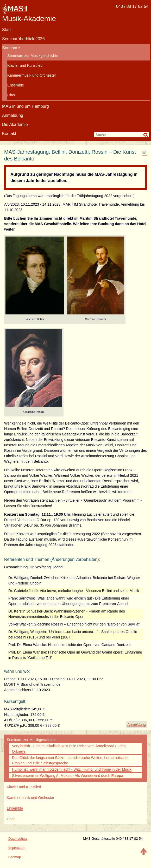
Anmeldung (13, 115)
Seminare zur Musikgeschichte (33, 56)
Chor (11, 95)
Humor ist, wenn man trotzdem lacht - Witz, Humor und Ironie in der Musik (72, 769)
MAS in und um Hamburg (26, 106)
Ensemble (16, 85)
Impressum (17, 848)
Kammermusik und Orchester (32, 75)
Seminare (11, 48)
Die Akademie (15, 125)
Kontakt (9, 134)
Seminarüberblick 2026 (23, 39)
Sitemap (15, 857)
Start (7, 30)
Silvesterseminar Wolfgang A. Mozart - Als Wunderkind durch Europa (68, 776)
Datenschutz (18, 839)
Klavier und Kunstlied (25, 65)
